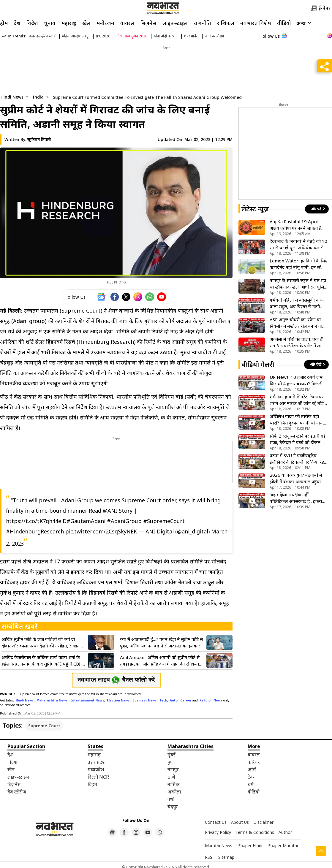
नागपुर (173, 769)
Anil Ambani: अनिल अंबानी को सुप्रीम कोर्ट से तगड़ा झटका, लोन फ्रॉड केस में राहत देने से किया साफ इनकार (160, 661)
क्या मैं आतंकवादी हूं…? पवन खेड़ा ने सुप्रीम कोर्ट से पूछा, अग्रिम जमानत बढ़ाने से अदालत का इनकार (161, 642)
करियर (254, 762)
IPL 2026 (103, 36)
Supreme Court (44, 726)
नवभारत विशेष (256, 23)
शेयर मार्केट (191, 36)
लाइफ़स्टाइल (175, 23)
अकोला (174, 792)
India (39, 97)
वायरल (127, 23)
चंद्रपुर (173, 807)
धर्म (251, 784)
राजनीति (202, 23)
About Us (240, 822)
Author (285, 832)
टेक (251, 777)
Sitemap (226, 857)
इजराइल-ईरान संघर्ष (42, 36)
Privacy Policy (218, 832)
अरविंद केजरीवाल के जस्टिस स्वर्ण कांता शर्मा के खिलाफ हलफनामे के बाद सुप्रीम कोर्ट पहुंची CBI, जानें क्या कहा (42, 661)
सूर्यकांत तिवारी (39, 139)
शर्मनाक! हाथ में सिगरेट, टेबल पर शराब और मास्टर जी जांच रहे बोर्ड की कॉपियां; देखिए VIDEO (297, 400)
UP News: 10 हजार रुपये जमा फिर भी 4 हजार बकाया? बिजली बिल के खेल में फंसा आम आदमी (297, 380)
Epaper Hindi (250, 846)
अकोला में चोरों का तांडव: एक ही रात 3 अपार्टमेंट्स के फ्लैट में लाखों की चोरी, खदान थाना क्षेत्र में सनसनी (298, 342)
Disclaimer (263, 822)
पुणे (171, 762)
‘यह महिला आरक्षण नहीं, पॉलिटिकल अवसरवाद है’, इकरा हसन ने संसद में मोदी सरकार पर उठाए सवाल (296, 498)
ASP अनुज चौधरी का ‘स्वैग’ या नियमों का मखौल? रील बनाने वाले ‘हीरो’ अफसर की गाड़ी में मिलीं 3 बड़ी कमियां (297, 323)
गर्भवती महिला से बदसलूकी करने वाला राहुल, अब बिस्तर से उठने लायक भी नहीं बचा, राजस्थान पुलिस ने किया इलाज (297, 303)
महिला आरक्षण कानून (76, 36)
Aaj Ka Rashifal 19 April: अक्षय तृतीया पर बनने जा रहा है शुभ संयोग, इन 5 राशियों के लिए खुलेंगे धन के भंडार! (296, 225)
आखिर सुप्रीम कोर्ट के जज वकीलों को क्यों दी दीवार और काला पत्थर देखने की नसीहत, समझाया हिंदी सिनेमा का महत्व (42, 643)
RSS (209, 857)
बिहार (93, 784)
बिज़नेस (148, 23)
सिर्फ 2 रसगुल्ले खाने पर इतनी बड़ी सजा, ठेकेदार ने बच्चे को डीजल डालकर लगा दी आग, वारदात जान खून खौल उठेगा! (298, 439)
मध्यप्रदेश (96, 769)
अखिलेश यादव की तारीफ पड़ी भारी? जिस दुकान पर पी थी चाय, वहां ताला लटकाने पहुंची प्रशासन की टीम (297, 420)
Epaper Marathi (283, 846)
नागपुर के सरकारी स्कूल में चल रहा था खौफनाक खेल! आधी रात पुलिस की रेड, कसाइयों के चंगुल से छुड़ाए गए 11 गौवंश (298, 284)
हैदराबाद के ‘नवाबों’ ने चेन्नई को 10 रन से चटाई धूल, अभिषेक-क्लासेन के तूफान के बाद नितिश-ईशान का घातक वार (298, 244)
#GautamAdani (86, 521)
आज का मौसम (214, 36)
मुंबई (171, 755)
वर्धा (171, 799)
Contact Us (216, 822)
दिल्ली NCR (98, 777)
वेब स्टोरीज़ (17, 792)
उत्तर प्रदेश (97, 762)
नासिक (174, 784)
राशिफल (226, 23)
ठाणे (171, 777)
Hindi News (12, 97)
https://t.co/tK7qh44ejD (36, 521)
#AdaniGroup (124, 521)
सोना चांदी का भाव (166, 36)
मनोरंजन (105, 23)
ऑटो (252, 769)
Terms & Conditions (255, 832)
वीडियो (284, 23)
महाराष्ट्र (69, 23)
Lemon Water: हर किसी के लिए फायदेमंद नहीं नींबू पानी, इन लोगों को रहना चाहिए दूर (299, 264)
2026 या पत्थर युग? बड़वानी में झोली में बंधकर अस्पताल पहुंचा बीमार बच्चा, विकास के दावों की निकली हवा (296, 478)
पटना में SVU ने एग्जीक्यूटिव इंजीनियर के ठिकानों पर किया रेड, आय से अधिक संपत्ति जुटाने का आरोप (297, 459)
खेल (86, 23)
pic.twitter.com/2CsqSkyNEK (101, 531)
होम (4, 23)
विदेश (32, 23)
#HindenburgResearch (35, 531)
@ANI (110, 511)
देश (17, 23)
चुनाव (50, 23)
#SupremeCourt (164, 521)
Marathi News (219, 846)
